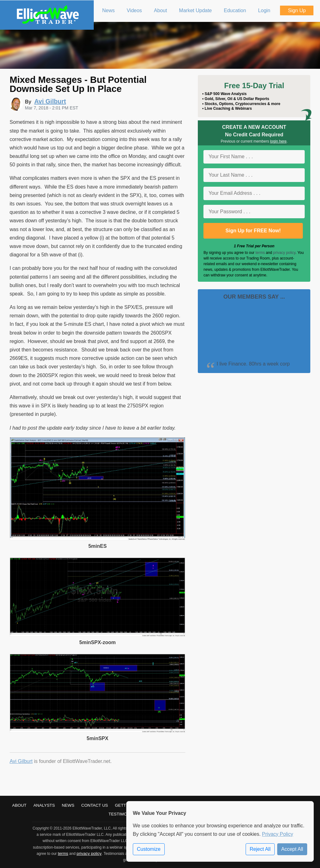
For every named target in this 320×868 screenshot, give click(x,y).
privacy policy (284, 253)
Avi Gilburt (21, 761)
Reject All (260, 849)
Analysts (44, 805)
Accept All (292, 849)
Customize (149, 849)
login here (278, 141)
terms (260, 253)
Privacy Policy (277, 834)
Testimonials (124, 814)
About (19, 805)
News (68, 805)
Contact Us (95, 805)
